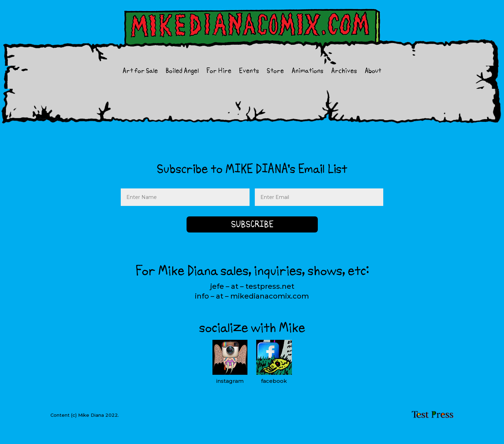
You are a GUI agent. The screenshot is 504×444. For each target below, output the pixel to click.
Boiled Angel (182, 72)
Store (275, 72)
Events (249, 72)
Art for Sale (140, 72)
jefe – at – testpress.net (252, 286)
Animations (307, 72)
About (373, 72)
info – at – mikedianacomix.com (252, 296)
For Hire (219, 72)
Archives (344, 72)
